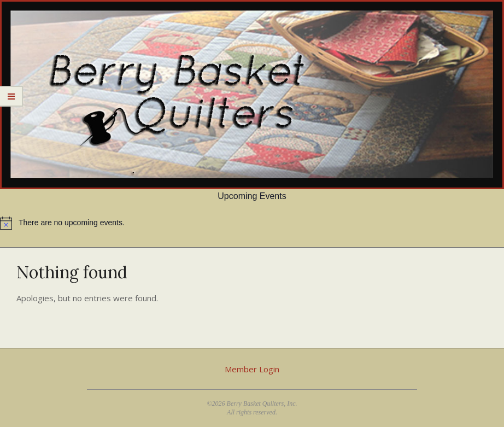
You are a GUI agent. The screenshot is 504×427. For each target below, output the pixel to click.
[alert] (252, 223)
